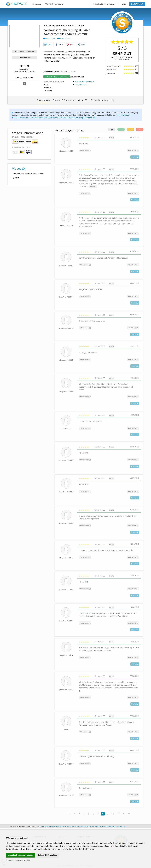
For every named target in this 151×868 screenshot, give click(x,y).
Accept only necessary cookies (21, 855)
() (133, 150)
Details (112, 138)
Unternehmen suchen (55, 4)
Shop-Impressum (81, 85)
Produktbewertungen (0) (102, 100)
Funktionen (37, 4)
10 (112, 129)
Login (124, 4)
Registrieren (137, 4)
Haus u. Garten (50, 38)
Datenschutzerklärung (23, 860)
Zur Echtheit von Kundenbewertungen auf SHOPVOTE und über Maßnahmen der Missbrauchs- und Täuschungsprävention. (71, 116)
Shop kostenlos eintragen (104, 4)
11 (119, 814)
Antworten (135, 157)
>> (129, 814)
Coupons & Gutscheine (64, 100)
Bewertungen (43, 100)
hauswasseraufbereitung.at (85, 81)
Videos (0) (83, 100)
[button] (49, 45)
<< (69, 814)
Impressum (10, 860)
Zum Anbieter (25, 58)
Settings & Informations (47, 855)
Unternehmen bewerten (25, 51)
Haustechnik (64, 38)
